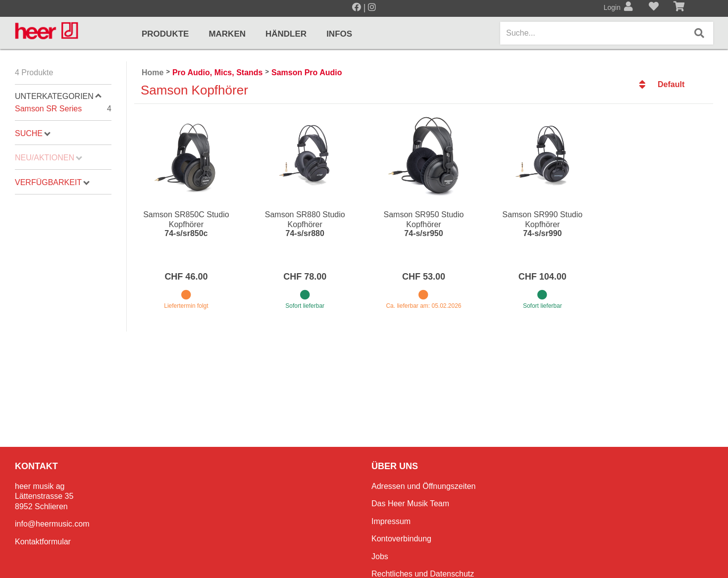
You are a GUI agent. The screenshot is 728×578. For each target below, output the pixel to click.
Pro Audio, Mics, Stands (218, 72)
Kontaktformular (43, 542)
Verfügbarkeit (52, 182)
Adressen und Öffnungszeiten (424, 486)
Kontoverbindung (401, 539)
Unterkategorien (58, 96)
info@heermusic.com (52, 524)
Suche (33, 133)
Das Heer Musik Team (410, 504)
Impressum (391, 521)
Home (153, 72)
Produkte (165, 34)
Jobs (380, 556)
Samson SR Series (63, 109)
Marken (227, 34)
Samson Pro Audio (307, 72)
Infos (339, 34)
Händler (286, 34)
